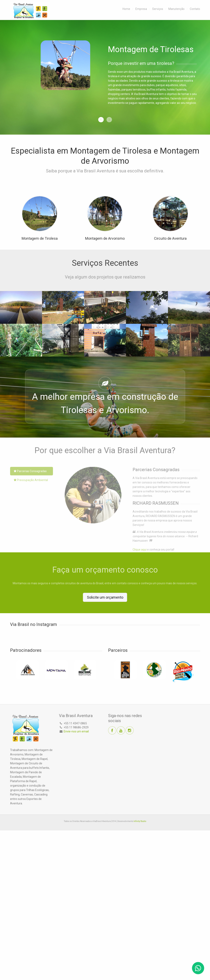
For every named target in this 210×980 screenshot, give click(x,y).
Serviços (158, 9)
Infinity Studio (140, 821)
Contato (195, 9)
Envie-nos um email (76, 731)
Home (126, 9)
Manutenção (176, 9)
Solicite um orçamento (105, 597)
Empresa (141, 9)
